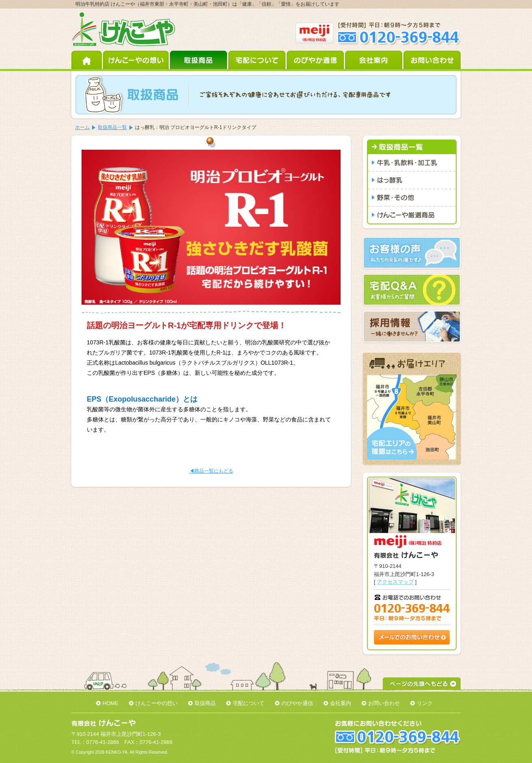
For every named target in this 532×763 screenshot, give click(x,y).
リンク (425, 703)
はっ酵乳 (412, 180)
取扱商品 (199, 60)
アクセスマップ (395, 582)
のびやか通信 (316, 60)
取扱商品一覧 (112, 127)
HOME (110, 703)
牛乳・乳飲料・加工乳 (412, 163)
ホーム (87, 60)
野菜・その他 (412, 198)
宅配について (257, 60)
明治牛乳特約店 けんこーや (123, 29)
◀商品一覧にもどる (211, 471)
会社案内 (374, 60)
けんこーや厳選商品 (412, 215)
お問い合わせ (432, 60)
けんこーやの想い (136, 60)
